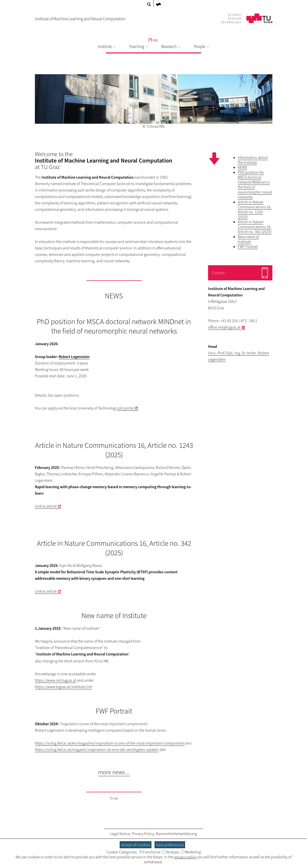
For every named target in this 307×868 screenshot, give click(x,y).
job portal (126, 408)
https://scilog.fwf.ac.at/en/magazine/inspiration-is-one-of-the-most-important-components (110, 743)
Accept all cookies (136, 845)
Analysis (171, 852)
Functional (150, 852)
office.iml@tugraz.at (224, 327)
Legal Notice (120, 834)
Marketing (191, 852)
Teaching (138, 47)
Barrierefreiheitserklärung (176, 834)
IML (153, 40)
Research (171, 47)
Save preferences (170, 845)
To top (114, 798)
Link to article (46, 506)
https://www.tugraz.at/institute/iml (63, 687)
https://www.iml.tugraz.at (56, 680)
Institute (107, 47)
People (201, 47)
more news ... (114, 772)
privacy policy (185, 857)
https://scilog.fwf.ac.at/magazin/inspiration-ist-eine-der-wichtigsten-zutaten (97, 749)
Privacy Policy (143, 834)
